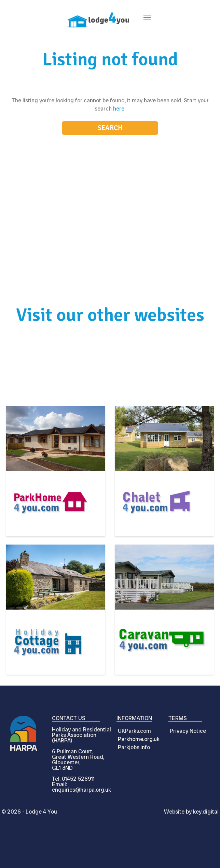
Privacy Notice (188, 731)
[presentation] (110, 852)
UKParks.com (134, 731)
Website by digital (191, 812)
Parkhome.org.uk (139, 739)
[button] (146, 18)
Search (110, 128)
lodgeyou (109, 20)
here (119, 109)
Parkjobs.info (134, 747)
